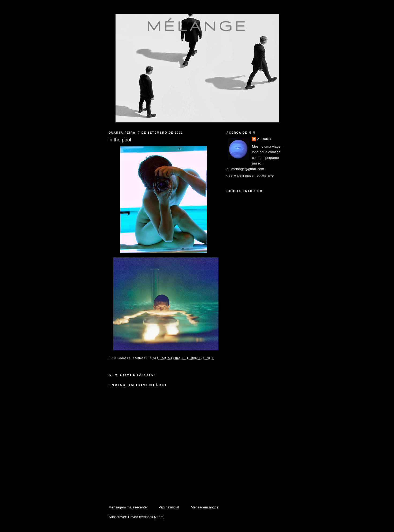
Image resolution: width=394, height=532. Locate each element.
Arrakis (264, 139)
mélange (197, 26)
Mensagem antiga (205, 507)
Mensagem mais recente (128, 507)
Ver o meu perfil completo (251, 176)
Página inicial (169, 507)
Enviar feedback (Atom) (146, 517)
